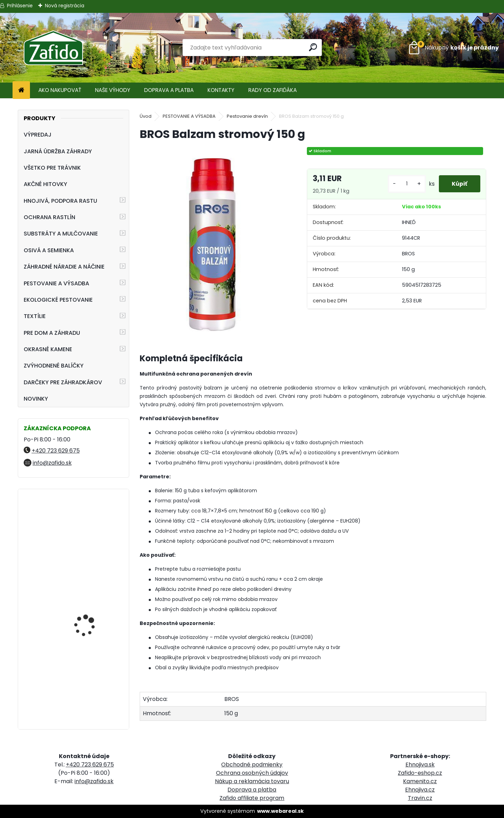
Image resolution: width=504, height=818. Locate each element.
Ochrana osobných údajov (252, 773)
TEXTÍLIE (35, 316)
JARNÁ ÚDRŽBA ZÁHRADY (58, 151)
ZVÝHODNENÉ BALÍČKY (54, 366)
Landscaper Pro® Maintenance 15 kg (86, 525)
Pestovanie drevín (247, 116)
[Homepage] (21, 90)
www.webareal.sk (280, 811)
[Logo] (53, 48)
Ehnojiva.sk (420, 765)
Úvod (146, 116)
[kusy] (405, 184)
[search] (313, 47)
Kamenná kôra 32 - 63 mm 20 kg (92, 680)
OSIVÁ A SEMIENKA (49, 250)
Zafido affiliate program (252, 798)
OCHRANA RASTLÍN (49, 217)
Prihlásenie (20, 6)
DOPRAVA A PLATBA (169, 90)
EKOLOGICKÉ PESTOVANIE (58, 300)
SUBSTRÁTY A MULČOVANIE (61, 234)
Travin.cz (420, 798)
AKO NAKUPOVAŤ (60, 90)
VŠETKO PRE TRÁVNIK (52, 168)
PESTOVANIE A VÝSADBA (56, 283)
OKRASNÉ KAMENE (48, 349)
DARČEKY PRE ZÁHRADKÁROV (63, 382)
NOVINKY (36, 399)
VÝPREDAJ (38, 135)
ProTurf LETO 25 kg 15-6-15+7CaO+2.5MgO (94, 606)
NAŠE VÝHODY (113, 90)
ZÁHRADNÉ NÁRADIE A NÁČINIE (64, 267)
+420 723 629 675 (56, 451)
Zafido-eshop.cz (420, 773)
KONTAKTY (221, 90)
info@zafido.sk (52, 463)
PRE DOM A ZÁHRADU (52, 333)
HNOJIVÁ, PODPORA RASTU (60, 201)
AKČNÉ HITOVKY (45, 184)
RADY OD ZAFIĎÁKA (273, 90)
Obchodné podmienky (252, 765)
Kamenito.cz (420, 781)
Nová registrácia (65, 6)
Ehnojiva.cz (420, 790)
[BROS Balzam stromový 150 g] (212, 242)
